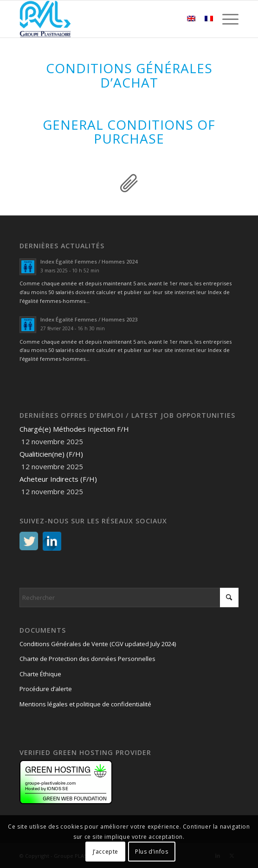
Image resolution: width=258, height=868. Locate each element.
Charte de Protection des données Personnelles (87, 659)
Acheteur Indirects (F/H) (58, 479)
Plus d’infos (152, 852)
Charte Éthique (40, 674)
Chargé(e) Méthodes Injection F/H (74, 429)
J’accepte (106, 852)
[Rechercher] (129, 598)
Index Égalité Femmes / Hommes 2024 (89, 261)
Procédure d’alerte (46, 689)
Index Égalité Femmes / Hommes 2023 (89, 319)
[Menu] (226, 19)
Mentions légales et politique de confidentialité (85, 704)
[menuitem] (226, 19)
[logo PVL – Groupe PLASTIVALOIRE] (107, 19)
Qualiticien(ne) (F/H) (51, 454)
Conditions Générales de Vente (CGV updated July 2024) (98, 644)
